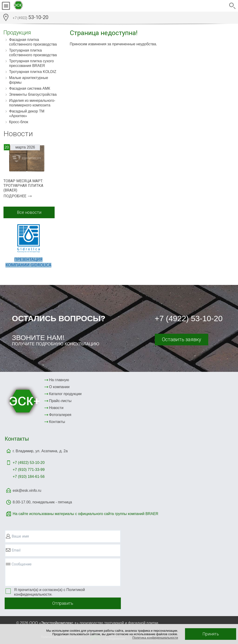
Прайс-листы (60, 401)
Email (16, 550)
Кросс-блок (19, 122)
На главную (59, 380)
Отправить (63, 603)
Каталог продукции (65, 394)
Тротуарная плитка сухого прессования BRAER (31, 63)
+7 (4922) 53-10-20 (189, 318)
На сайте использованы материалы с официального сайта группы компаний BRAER (85, 514)
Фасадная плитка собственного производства (33, 42)
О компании (59, 387)
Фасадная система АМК (30, 88)
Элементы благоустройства (33, 94)
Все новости (29, 212)
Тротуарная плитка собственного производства (33, 53)
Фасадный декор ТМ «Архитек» (27, 114)
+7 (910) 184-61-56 (28, 477)
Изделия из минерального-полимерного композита (32, 103)
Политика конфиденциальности (155, 638)
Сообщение (22, 564)
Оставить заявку (181, 339)
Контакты (57, 422)
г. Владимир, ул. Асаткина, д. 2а (40, 451)
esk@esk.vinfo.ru (27, 490)
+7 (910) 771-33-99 (28, 470)
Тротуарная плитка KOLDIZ (33, 72)
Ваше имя (20, 536)
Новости (56, 408)
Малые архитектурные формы (29, 80)
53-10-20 (30, 18)
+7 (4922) (28, 463)
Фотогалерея (60, 415)
